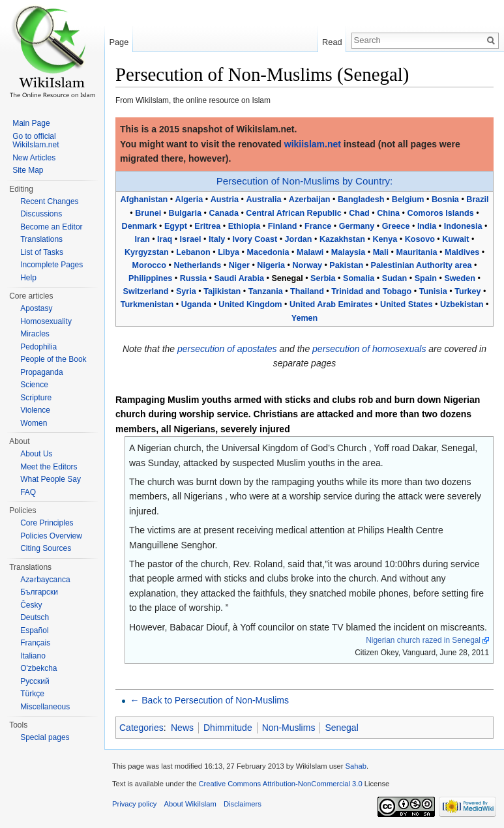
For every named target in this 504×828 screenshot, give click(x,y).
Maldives (462, 252)
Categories (141, 728)
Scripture (36, 398)
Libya (229, 252)
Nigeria (271, 265)
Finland (283, 226)
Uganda (196, 304)
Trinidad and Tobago (371, 291)
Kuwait (455, 239)
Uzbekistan (462, 304)
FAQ (28, 492)
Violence (35, 410)
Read (332, 42)
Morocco (149, 265)
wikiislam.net (313, 144)
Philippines (150, 278)
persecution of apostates (227, 349)
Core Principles (47, 523)
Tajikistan (222, 291)
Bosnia (445, 200)
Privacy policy (134, 804)
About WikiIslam (190, 804)
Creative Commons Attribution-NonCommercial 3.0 (280, 784)
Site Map (28, 170)
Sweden (460, 278)
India (427, 226)
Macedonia (268, 252)
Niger (239, 265)
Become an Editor (51, 227)
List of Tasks (42, 252)
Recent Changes (49, 201)
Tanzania (266, 291)
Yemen (305, 318)
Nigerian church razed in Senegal (423, 640)
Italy (217, 239)
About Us (36, 454)
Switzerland (145, 291)
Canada (224, 213)
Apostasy (36, 308)
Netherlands (197, 265)
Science (34, 385)
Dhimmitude (228, 728)
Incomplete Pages (52, 265)
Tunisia (433, 291)
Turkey (467, 291)
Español (34, 630)
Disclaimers (243, 804)
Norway (307, 265)
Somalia (359, 278)
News (182, 728)
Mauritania (417, 252)
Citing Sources (46, 548)
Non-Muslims (289, 728)
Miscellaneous (45, 707)
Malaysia (348, 252)
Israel (191, 239)
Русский (35, 681)
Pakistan (346, 265)
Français (35, 643)
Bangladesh (361, 200)
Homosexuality (46, 321)
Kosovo (420, 239)
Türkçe (32, 694)
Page (119, 42)
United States (406, 304)
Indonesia (463, 226)
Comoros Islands (441, 213)
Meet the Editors (49, 467)
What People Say (51, 479)
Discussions (41, 214)
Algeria (189, 200)
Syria (186, 291)
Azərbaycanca (45, 580)
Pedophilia (38, 347)
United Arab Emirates (331, 304)
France (318, 226)
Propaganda (41, 372)
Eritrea (207, 226)
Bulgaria (185, 213)
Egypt (176, 226)
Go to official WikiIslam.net (36, 141)
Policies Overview (51, 536)
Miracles (35, 334)
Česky (31, 605)
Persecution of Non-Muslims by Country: (304, 181)
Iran (142, 239)
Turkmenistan (147, 304)
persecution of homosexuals (369, 349)
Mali (381, 252)
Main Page (31, 123)
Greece (396, 226)
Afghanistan (144, 200)
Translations (41, 239)
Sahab (356, 766)
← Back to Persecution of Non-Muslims (209, 700)
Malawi (310, 252)
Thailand (307, 291)
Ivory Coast (255, 239)
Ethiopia (245, 226)
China (388, 213)
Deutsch (35, 617)
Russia (193, 278)
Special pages (45, 737)
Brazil (477, 200)
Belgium (408, 200)
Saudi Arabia (239, 278)
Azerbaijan (310, 200)
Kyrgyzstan (147, 252)
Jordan (299, 239)
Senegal (341, 728)
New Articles (34, 158)
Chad (359, 213)
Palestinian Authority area (422, 265)
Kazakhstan (342, 239)
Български (39, 592)
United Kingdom (250, 304)
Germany (357, 226)
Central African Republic (294, 213)
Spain (426, 278)
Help (28, 278)
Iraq (165, 239)
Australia (264, 200)
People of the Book (53, 359)
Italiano (33, 656)
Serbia (323, 278)
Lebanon (193, 252)
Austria (225, 200)
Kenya (385, 239)
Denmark (140, 226)
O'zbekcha (38, 668)
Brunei (148, 213)
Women (34, 423)
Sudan (394, 278)
